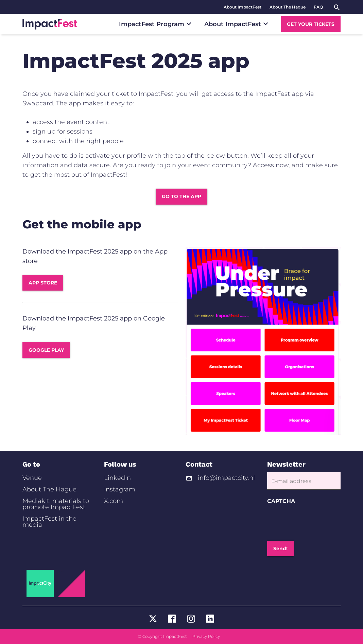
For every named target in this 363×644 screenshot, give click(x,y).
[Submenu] (189, 24)
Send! (280, 549)
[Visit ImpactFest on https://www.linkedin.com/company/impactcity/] (210, 619)
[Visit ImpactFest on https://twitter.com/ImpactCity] (153, 619)
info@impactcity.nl (226, 478)
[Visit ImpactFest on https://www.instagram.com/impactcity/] (191, 619)
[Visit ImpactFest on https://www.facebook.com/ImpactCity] (172, 619)
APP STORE (43, 283)
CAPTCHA (281, 501)
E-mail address (291, 481)
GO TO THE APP (181, 196)
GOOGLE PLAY (46, 350)
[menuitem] (243, 7)
